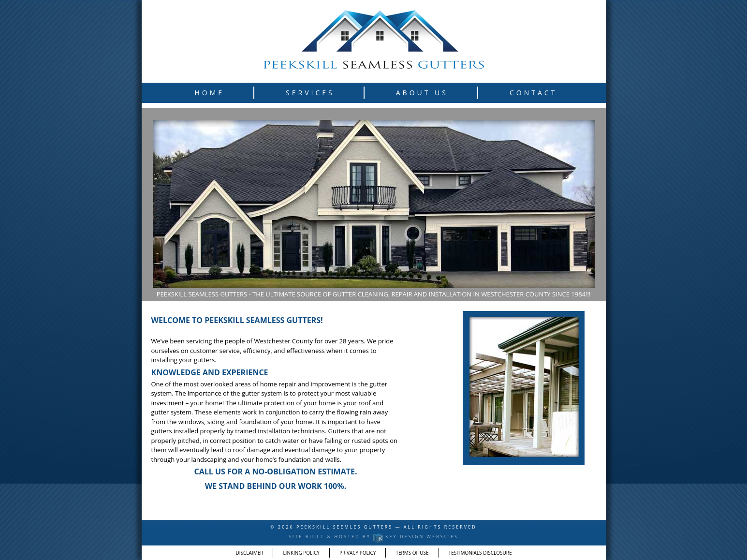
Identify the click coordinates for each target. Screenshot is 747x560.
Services (310, 93)
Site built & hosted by (373, 537)
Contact (533, 93)
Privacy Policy (358, 553)
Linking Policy (301, 553)
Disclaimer (250, 553)
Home (210, 93)
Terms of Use (412, 553)
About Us (422, 93)
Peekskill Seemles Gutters (346, 527)
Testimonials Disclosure (480, 553)
